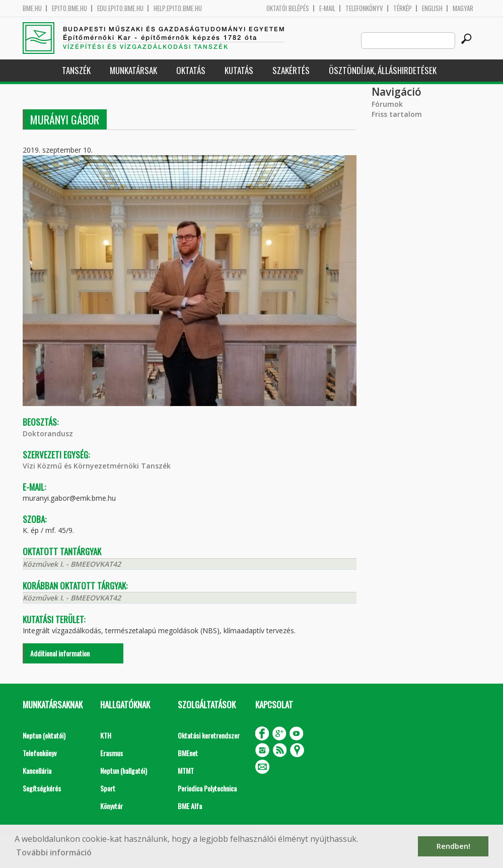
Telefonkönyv (364, 8)
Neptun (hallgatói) (124, 771)
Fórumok (387, 104)
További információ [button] (54, 852)
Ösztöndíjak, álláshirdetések (383, 70)
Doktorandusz (48, 433)
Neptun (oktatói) (44, 735)
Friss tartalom (397, 114)
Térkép (403, 8)
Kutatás (239, 70)
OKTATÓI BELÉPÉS (288, 8)
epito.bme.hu (69, 8)
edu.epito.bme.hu (120, 8)
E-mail (327, 8)
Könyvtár (112, 806)
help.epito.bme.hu (178, 8)
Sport (108, 788)
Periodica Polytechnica (207, 788)
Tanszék (76, 70)
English (432, 8)
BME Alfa (190, 806)
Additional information (60, 653)
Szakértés (291, 70)
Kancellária (37, 771)
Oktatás (191, 70)
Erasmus (112, 753)
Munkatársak (133, 70)
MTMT (186, 771)
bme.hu (32, 8)
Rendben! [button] (453, 846)
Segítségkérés (42, 788)
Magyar (463, 8)
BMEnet (188, 753)
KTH (106, 735)
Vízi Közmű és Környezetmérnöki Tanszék (97, 466)
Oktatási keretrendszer (209, 735)
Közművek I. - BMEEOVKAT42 (72, 564)
